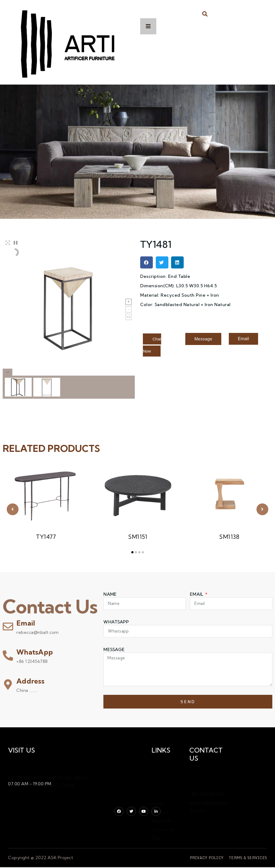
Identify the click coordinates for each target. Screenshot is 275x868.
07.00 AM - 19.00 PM (30, 784)
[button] (205, 14)
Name (110, 594)
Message (114, 649)
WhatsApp (35, 652)
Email (26, 623)
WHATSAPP (116, 622)
